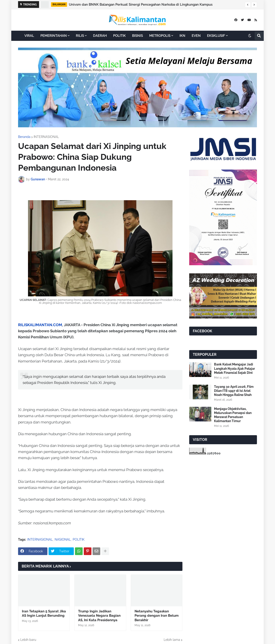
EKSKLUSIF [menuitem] (216, 36)
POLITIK (79, 539)
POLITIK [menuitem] (119, 36)
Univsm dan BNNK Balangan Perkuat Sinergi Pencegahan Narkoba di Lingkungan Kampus (141, 5)
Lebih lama (172, 640)
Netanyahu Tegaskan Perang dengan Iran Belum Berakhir (157, 616)
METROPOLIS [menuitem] (160, 36)
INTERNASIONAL (46, 137)
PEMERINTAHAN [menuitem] (54, 36)
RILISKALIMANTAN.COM (40, 325)
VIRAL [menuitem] (29, 36)
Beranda (24, 137)
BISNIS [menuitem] (137, 36)
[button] (248, 5)
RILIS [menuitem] (80, 36)
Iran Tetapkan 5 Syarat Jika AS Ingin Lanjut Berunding (44, 614)
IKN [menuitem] (182, 36)
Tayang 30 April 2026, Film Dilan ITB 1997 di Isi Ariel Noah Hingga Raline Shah (234, 391)
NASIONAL (63, 539)
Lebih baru (28, 640)
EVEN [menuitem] (196, 36)
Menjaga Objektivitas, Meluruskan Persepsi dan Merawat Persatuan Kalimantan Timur (233, 415)
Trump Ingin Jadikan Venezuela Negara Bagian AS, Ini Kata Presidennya (99, 616)
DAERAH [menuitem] (100, 36)
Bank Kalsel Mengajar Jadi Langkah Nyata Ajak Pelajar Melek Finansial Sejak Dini (234, 368)
